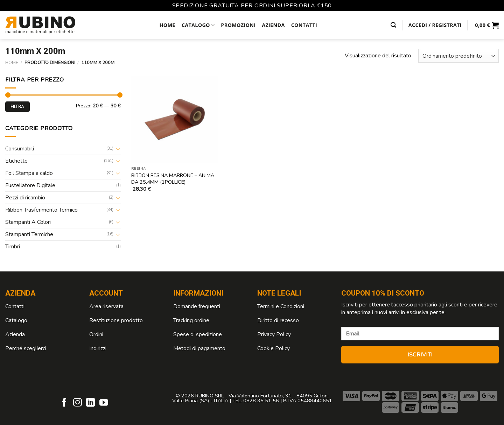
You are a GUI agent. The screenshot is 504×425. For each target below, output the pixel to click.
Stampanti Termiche (29, 234)
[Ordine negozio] (458, 56)
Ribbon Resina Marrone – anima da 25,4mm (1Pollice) (173, 179)
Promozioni (238, 25)
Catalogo (198, 25)
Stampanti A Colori (28, 222)
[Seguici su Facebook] (64, 403)
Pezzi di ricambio (25, 198)
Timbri (13, 247)
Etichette (16, 161)
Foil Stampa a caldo (29, 173)
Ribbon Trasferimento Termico (41, 210)
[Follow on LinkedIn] (90, 403)
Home (167, 25)
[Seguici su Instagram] (78, 403)
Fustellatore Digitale (30, 185)
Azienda (273, 25)
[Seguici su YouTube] (104, 403)
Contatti (304, 25)
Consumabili (20, 149)
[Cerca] (393, 25)
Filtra (17, 107)
